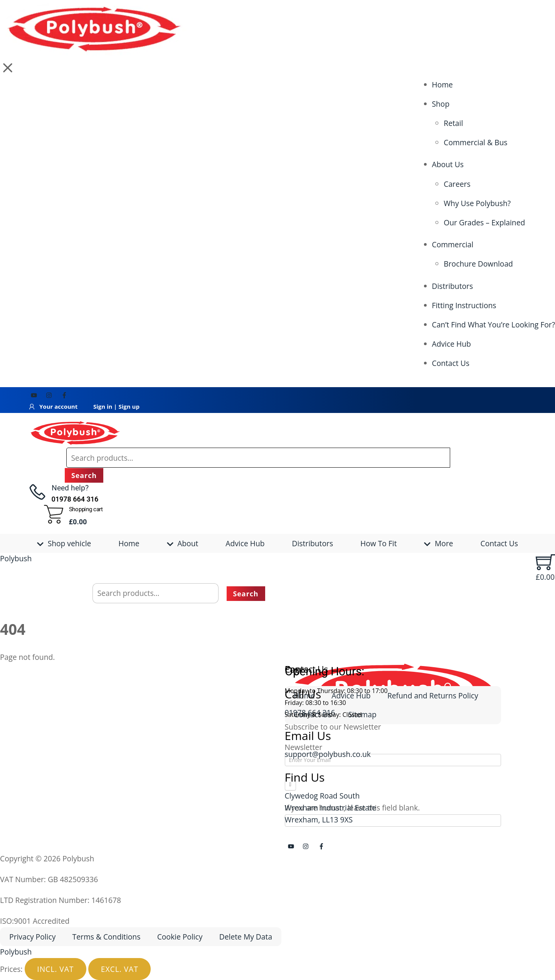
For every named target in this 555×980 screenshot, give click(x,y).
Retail (453, 123)
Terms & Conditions (107, 937)
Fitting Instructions (464, 305)
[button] (8, 68)
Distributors (453, 286)
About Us (448, 164)
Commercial (453, 244)
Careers (457, 184)
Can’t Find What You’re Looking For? (494, 325)
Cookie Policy (180, 937)
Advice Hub (452, 344)
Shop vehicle (64, 543)
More (438, 543)
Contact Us (451, 363)
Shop (441, 104)
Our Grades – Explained (484, 222)
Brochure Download (478, 264)
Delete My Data (246, 937)
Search (84, 475)
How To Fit (379, 543)
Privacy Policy (32, 937)
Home (442, 85)
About (183, 543)
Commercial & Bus (475, 142)
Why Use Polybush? (477, 203)
